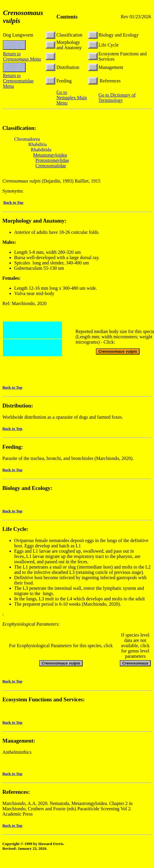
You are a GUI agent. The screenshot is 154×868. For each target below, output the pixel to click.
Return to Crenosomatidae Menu (18, 81)
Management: (19, 741)
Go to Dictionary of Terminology (117, 98)
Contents (67, 17)
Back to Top (13, 202)
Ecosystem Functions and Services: (44, 699)
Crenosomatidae (51, 166)
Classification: (19, 128)
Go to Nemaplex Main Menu (72, 98)
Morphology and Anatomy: (34, 221)
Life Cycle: (15, 529)
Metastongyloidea (50, 155)
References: (16, 792)
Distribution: (18, 406)
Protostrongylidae (52, 160)
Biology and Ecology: (27, 488)
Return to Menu (22, 56)
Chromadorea (27, 139)
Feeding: (13, 447)
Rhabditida (41, 150)
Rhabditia (37, 144)
